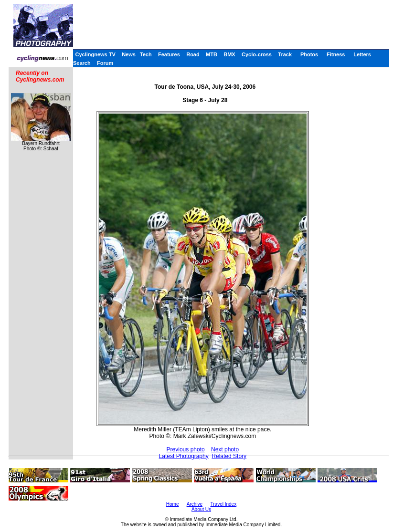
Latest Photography (184, 456)
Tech (146, 54)
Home (173, 504)
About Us (201, 509)
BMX (229, 54)
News (129, 54)
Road (193, 54)
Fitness (336, 54)
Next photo (225, 449)
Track (285, 54)
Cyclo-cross (257, 54)
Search (82, 63)
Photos (309, 54)
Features (169, 54)
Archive (195, 504)
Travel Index (224, 504)
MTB (212, 54)
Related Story (229, 456)
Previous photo (186, 449)
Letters (362, 54)
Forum (105, 63)
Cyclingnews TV (95, 54)
